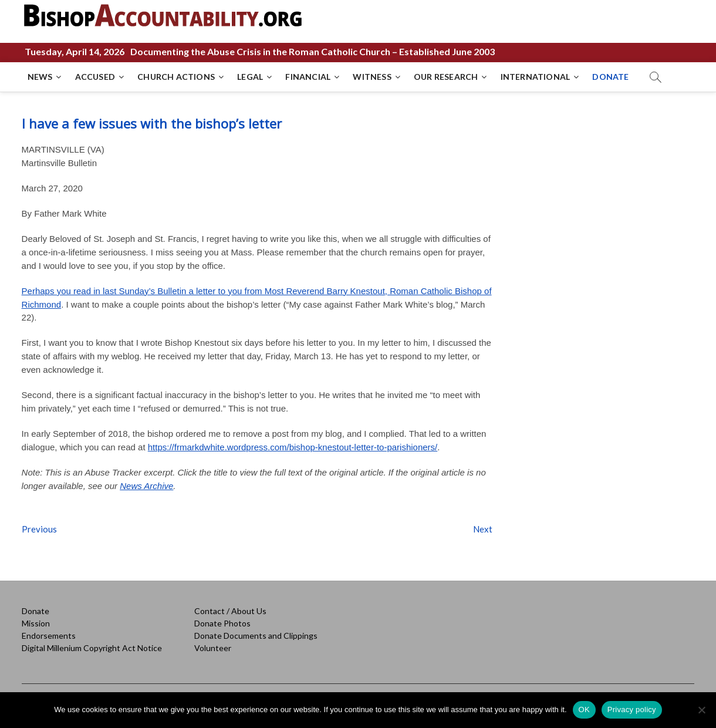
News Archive (146, 486)
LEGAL (250, 77)
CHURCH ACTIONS (176, 77)
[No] (701, 710)
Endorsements (49, 636)
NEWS (40, 77)
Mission (36, 623)
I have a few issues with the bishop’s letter (152, 123)
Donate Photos (222, 623)
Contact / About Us (230, 611)
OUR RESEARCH (446, 77)
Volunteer (213, 648)
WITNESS (372, 77)
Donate (36, 611)
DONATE (610, 77)
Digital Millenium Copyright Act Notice (92, 648)
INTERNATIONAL (536, 77)
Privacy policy (632, 710)
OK (584, 710)
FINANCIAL (308, 77)
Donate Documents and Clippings (256, 636)
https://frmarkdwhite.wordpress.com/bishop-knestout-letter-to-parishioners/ (293, 447)
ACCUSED (95, 77)
